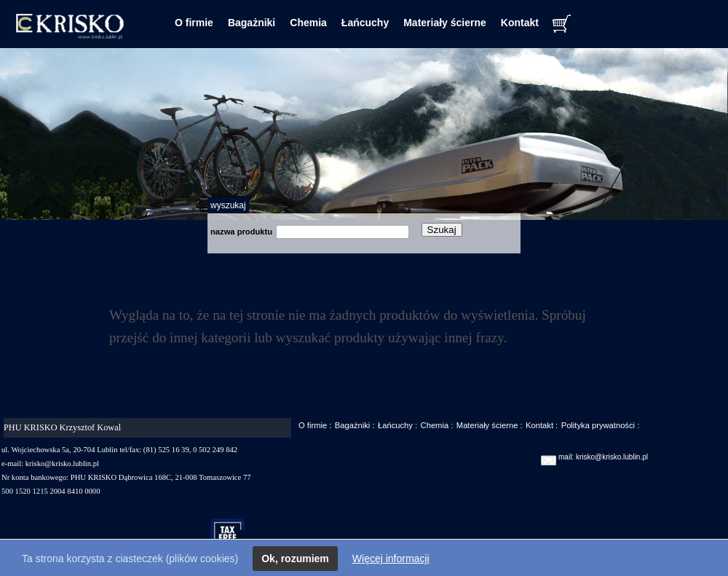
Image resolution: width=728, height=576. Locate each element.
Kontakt (520, 23)
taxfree (234, 535)
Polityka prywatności (598, 425)
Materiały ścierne (445, 23)
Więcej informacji (391, 559)
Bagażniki (252, 23)
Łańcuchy (365, 23)
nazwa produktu (241, 232)
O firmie (194, 23)
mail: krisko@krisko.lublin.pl (603, 457)
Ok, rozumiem (295, 559)
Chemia (308, 23)
